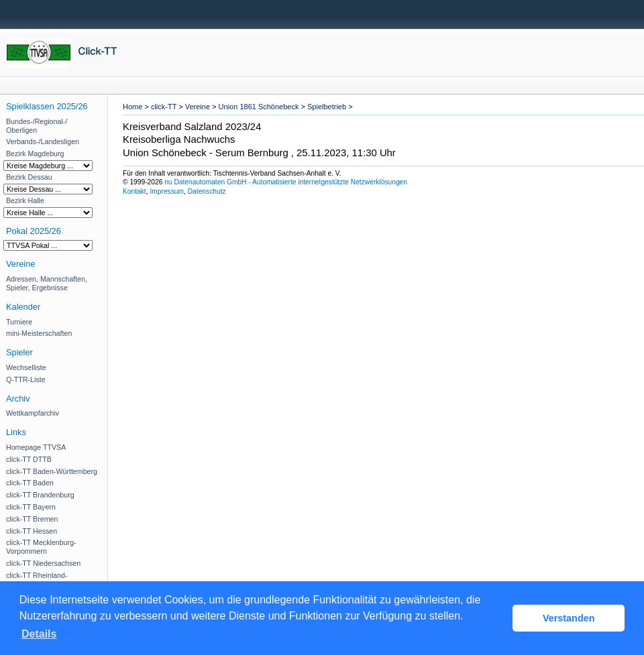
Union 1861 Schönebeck (259, 107)
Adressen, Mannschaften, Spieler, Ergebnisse (47, 283)
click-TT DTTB (29, 459)
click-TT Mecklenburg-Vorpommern (41, 547)
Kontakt (135, 191)
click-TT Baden (30, 483)
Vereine (198, 107)
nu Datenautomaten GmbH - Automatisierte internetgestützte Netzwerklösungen (286, 182)
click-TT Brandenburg (40, 495)
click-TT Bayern (31, 507)
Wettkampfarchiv (33, 413)
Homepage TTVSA (36, 447)
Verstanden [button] (569, 618)
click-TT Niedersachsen (43, 563)
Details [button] (39, 634)
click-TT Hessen (32, 531)
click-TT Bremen (32, 519)
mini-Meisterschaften (39, 333)
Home (132, 107)
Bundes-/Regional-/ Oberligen (37, 126)
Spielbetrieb (327, 107)
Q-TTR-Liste (26, 379)
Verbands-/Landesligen (43, 141)
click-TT (164, 107)
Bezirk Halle (25, 200)
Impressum (167, 191)
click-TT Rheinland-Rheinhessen (37, 580)
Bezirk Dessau (29, 177)
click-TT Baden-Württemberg (52, 471)
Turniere (19, 322)
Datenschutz (207, 191)
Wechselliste (26, 367)
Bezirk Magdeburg (35, 154)
